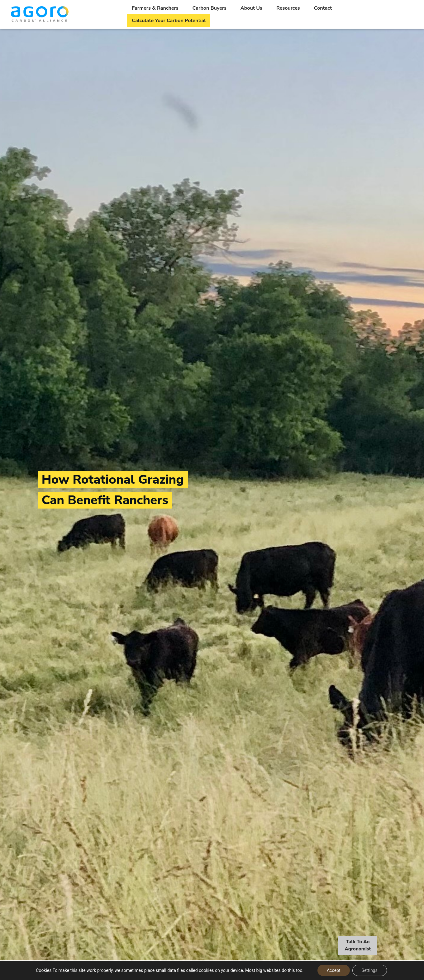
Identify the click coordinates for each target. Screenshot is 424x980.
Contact (323, 8)
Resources (288, 8)
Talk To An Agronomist (358, 946)
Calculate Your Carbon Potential (169, 21)
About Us (251, 8)
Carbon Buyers (210, 8)
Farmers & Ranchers (155, 8)
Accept (334, 970)
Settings (370, 970)
